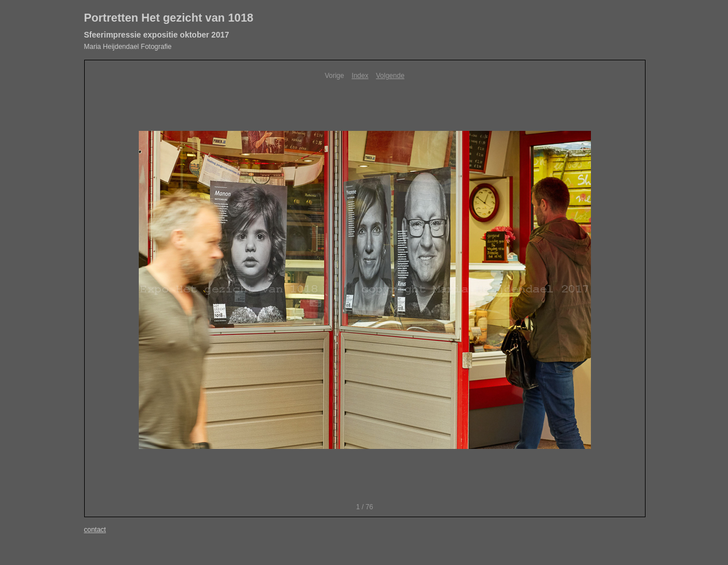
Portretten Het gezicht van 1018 (169, 18)
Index (360, 76)
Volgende (390, 76)
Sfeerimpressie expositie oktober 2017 (157, 35)
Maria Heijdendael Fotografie (128, 47)
